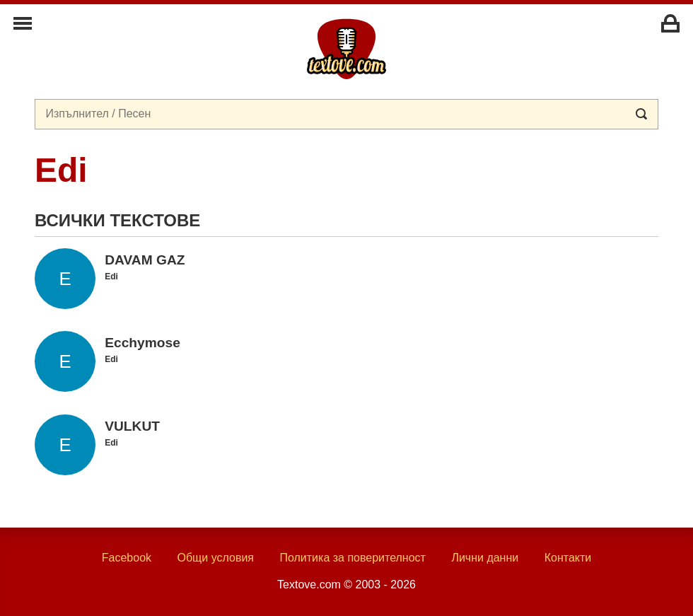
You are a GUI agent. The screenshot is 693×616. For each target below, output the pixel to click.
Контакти (568, 558)
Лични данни (485, 558)
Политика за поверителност (353, 558)
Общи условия (215, 558)
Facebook (127, 558)
